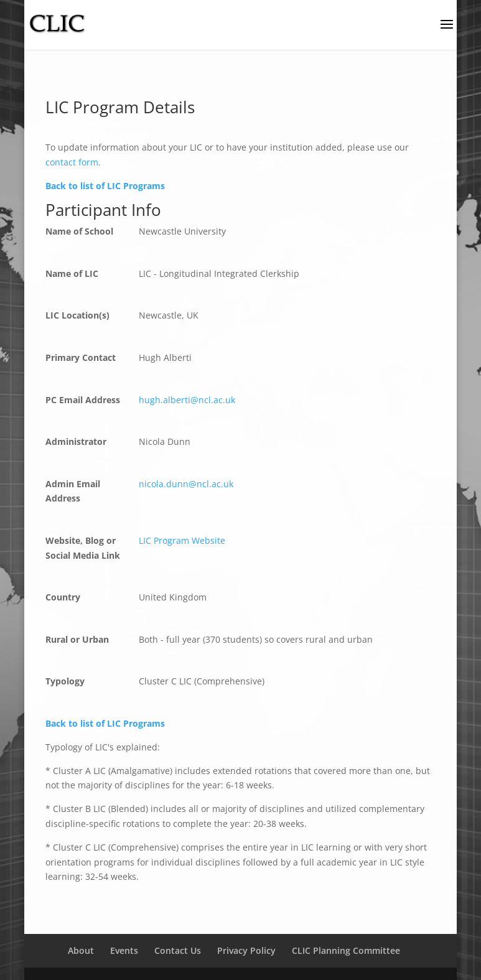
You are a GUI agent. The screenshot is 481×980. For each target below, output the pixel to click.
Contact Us (178, 950)
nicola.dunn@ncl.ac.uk (186, 484)
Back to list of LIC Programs (105, 186)
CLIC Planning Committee (346, 950)
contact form (72, 162)
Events (124, 950)
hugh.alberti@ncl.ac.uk (187, 400)
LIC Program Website (182, 540)
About (81, 950)
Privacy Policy (246, 950)
